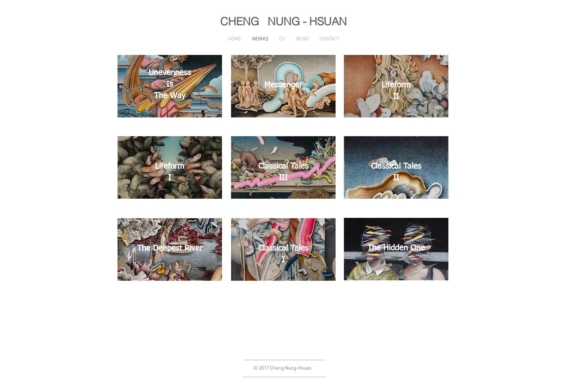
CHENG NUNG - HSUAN (283, 21)
